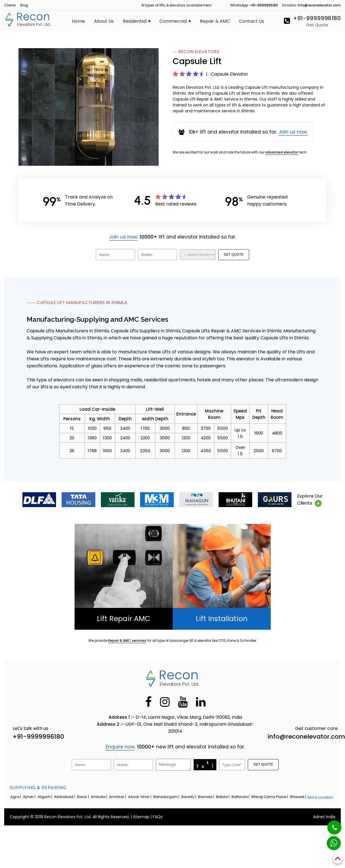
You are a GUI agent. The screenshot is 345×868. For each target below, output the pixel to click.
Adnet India (324, 817)
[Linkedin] (201, 702)
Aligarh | (45, 797)
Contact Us (252, 21)
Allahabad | (65, 797)
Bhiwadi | (298, 797)
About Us (104, 21)
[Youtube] (183, 702)
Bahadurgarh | (167, 797)
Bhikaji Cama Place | (270, 797)
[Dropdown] (198, 255)
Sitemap (141, 817)
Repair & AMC (215, 21)
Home (78, 21)
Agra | (16, 797)
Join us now (123, 237)
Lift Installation (222, 619)
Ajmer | (30, 797)
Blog (24, 5)
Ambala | (99, 797)
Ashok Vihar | (140, 797)
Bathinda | (241, 797)
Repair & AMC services (127, 641)
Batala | (223, 797)
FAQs (158, 817)
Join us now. (293, 132)
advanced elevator (282, 152)
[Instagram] (165, 702)
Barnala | (207, 797)
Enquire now (120, 747)
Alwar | (83, 797)
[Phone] (330, 824)
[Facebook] (148, 702)
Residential (137, 21)
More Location (320, 797)
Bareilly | (189, 797)
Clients (10, 5)
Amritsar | (118, 797)
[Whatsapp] (330, 840)
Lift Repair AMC (124, 619)
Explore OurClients (310, 500)
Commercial (175, 21)
